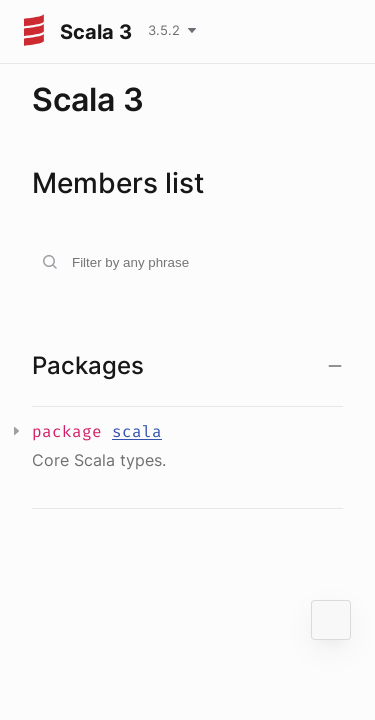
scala (137, 431)
